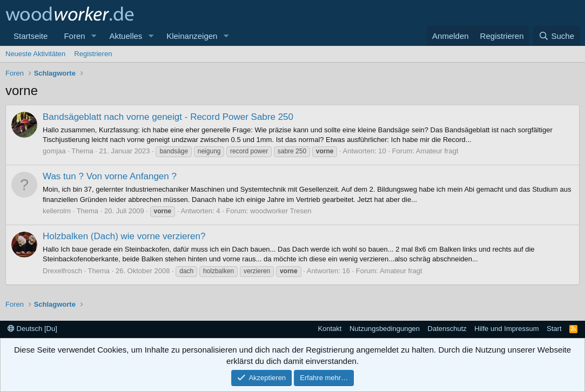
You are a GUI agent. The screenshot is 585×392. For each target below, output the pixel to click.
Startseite (31, 36)
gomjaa (54, 151)
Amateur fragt (437, 151)
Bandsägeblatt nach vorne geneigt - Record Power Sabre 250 (168, 117)
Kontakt (330, 329)
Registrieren (93, 54)
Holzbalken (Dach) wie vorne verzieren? (124, 236)
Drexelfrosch (62, 271)
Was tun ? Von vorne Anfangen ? (110, 176)
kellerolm (57, 211)
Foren (74, 36)
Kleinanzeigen (192, 36)
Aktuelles (126, 36)
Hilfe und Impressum (506, 329)
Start (554, 329)
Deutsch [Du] (32, 329)
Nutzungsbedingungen (385, 329)
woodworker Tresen (281, 211)
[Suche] (556, 36)
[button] (93, 36)
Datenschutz (447, 329)
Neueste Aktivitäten (35, 54)
